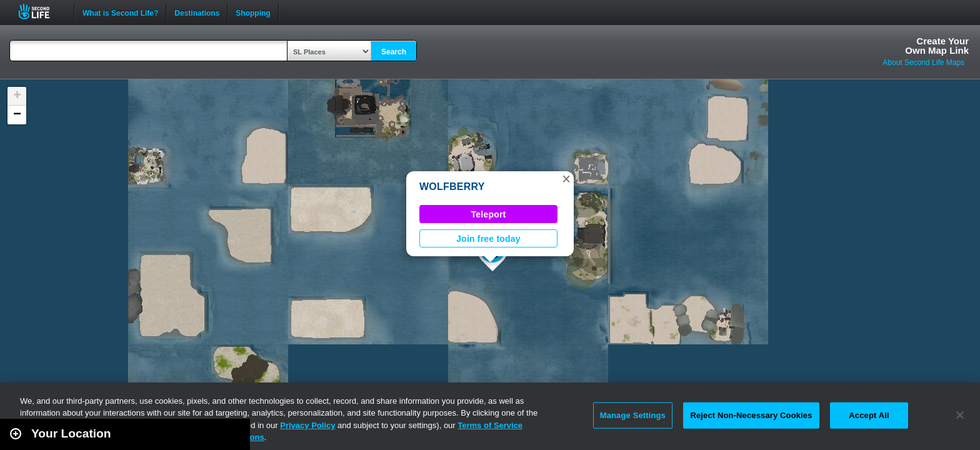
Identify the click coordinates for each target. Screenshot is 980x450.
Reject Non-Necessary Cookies (751, 415)
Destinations (197, 12)
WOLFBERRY (452, 187)
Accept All (869, 415)
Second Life (41, 12)
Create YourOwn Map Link (937, 46)
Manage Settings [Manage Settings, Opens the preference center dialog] (633, 415)
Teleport (489, 214)
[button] (566, 179)
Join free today (488, 239)
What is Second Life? (120, 12)
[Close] (960, 415)
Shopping (253, 12)
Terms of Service (490, 425)
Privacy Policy (307, 425)
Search (394, 52)
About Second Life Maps (923, 62)
